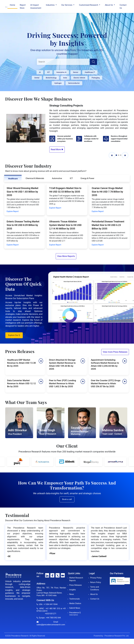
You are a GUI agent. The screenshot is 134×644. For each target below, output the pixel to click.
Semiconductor (74, 83)
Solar (65, 78)
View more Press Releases (115, 352)
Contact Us (123, 6)
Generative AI (61, 72)
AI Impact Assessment (36, 6)
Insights (73, 590)
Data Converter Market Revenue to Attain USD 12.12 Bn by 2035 (21, 383)
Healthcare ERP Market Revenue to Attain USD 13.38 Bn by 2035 (21, 363)
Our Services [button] (67, 5)
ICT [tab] (71, 178)
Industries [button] (51, 5)
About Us (94, 594)
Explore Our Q (14, 335)
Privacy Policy (96, 578)
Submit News (75, 608)
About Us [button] (109, 5)
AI (40, 72)
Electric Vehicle (79, 78)
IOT (49, 72)
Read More (57, 149)
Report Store (23, 6)
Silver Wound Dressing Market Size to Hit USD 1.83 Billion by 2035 (23, 192)
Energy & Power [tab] (87, 178)
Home (12, 5)
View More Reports (66, 256)
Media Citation (75, 603)
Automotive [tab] (57, 178)
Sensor (76, 72)
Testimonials (75, 599)
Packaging (96, 78)
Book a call (67, 499)
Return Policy (96, 582)
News (72, 594)
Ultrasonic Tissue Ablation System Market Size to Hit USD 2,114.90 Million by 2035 (65, 225)
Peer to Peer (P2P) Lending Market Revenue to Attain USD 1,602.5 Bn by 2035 (62, 383)
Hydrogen (58, 83)
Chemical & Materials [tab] (35, 178)
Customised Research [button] (89, 5)
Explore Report (13, 211)
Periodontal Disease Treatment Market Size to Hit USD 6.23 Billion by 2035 (108, 225)
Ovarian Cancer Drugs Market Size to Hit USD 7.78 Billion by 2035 (107, 192)
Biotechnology (51, 78)
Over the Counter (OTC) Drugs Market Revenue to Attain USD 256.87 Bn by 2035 (106, 383)
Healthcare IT (90, 72)
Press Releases (76, 585)
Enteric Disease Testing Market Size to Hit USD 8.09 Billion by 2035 (23, 225)
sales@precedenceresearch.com (51, 625)
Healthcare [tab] (13, 179)
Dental (37, 78)
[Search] (63, 62)
